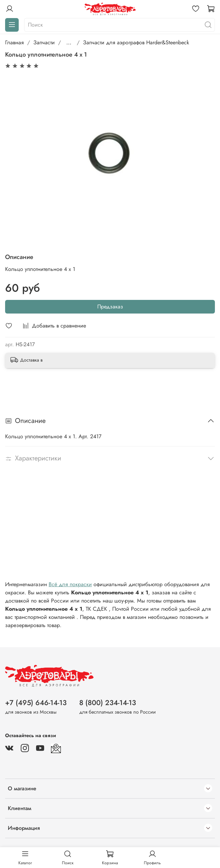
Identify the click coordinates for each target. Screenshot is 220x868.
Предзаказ (110, 307)
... (69, 43)
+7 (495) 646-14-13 (36, 703)
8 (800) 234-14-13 (108, 703)
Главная (14, 42)
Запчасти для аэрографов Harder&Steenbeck (136, 42)
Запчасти (44, 42)
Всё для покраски (70, 584)
